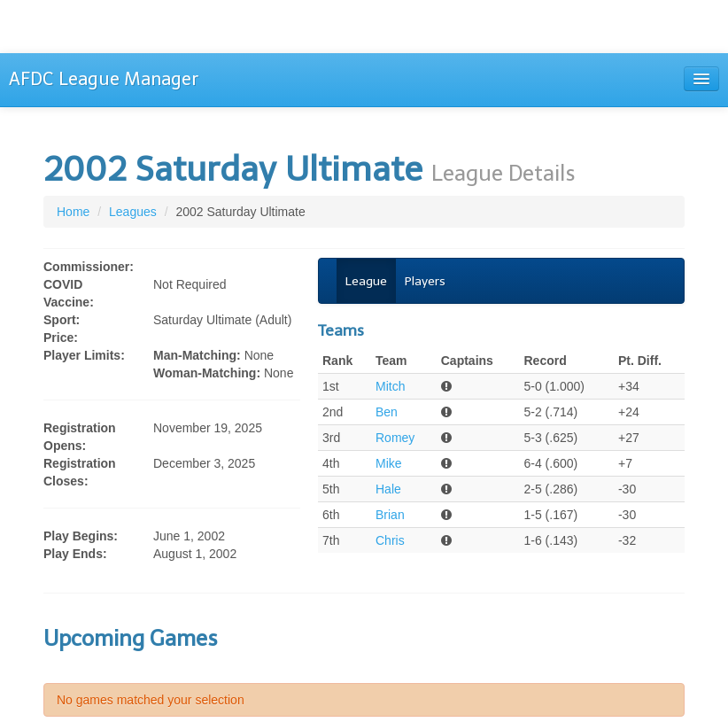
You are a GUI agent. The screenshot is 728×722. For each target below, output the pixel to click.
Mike (389, 463)
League (366, 281)
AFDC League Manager (104, 79)
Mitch (390, 386)
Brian (390, 515)
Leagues (133, 212)
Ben (387, 412)
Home (73, 212)
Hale (388, 489)
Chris (390, 540)
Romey (395, 438)
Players (425, 281)
